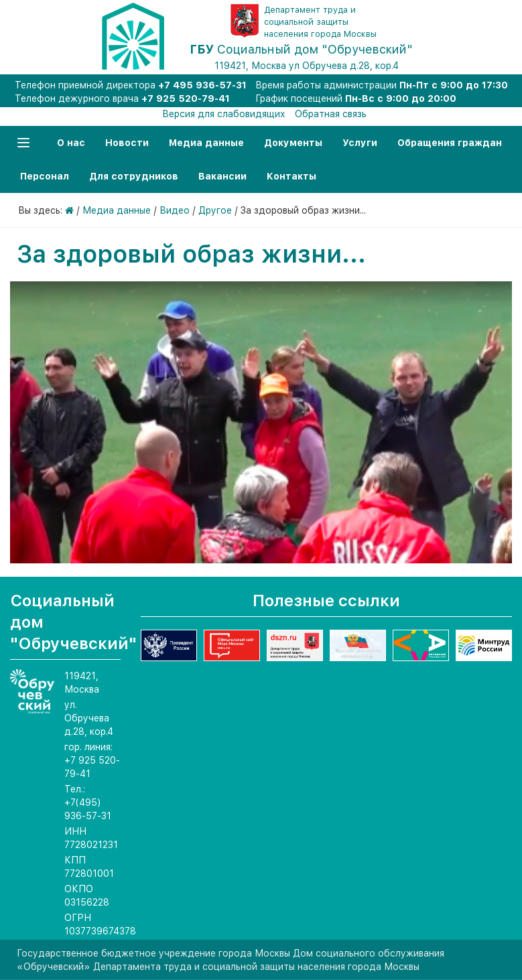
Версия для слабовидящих (224, 114)
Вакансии (222, 176)
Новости (127, 143)
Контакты (291, 176)
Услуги (360, 143)
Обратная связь (331, 114)
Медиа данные (206, 143)
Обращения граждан (450, 143)
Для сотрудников (134, 176)
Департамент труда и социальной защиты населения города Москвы (320, 22)
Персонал (45, 176)
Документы (293, 143)
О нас (71, 143)
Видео (175, 210)
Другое (215, 210)
